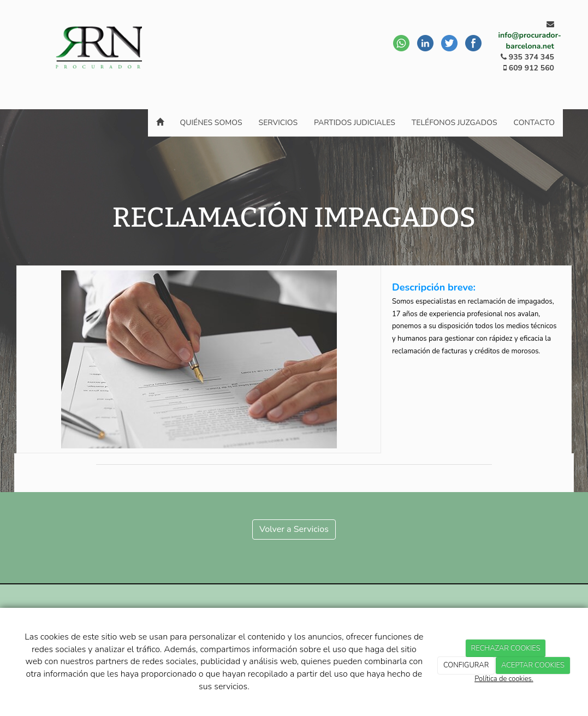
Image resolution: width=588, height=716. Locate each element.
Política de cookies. (504, 679)
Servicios (278, 123)
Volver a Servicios (294, 529)
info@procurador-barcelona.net (530, 41)
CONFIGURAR (466, 665)
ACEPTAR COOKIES (533, 665)
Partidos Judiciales (355, 123)
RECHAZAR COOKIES (506, 648)
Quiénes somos (211, 123)
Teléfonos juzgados (455, 123)
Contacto (534, 123)
